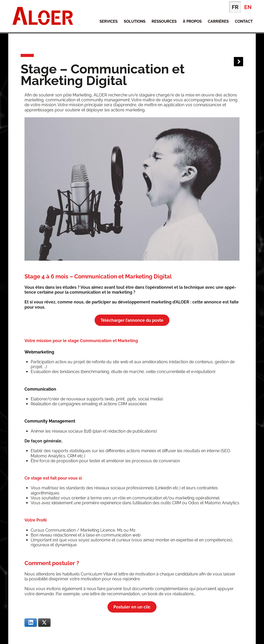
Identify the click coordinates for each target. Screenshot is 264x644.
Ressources (164, 21)
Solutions (135, 21)
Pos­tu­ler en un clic (132, 607)
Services (109, 21)
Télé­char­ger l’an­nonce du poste (132, 320)
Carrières (218, 21)
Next (239, 62)
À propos (192, 21)
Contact (244, 21)
